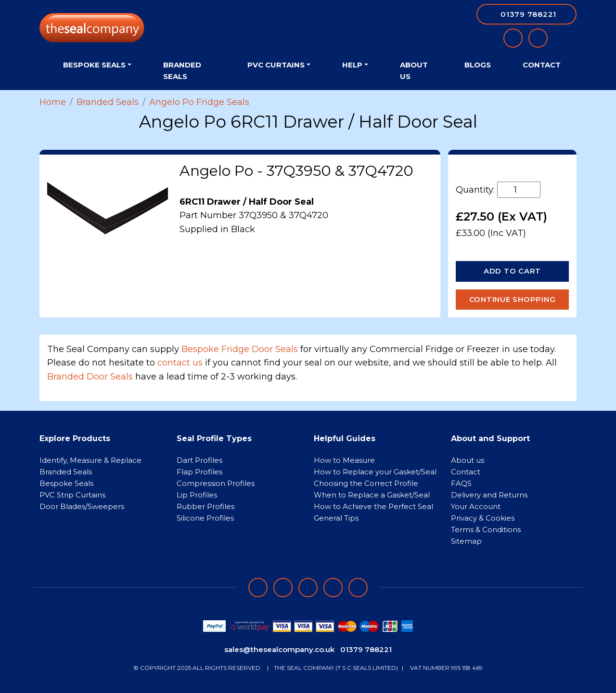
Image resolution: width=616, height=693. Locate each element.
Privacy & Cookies (483, 518)
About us (468, 460)
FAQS (461, 483)
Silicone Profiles (205, 518)
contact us (180, 363)
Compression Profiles (216, 483)
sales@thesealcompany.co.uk (279, 649)
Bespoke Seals (66, 483)
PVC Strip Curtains (72, 495)
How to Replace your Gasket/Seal (375, 472)
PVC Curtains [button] (276, 65)
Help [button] (352, 65)
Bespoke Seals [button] (94, 65)
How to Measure (344, 460)
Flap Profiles (199, 472)
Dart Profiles (199, 460)
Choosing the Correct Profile (366, 483)
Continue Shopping (513, 299)
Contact (542, 65)
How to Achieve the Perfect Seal (373, 506)
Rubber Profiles (205, 506)
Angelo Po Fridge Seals (199, 102)
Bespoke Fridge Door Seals (240, 349)
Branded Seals (182, 71)
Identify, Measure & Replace (90, 460)
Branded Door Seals (90, 377)
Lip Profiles (197, 495)
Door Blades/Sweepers (82, 506)
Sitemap (466, 541)
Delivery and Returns (489, 495)
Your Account (476, 506)
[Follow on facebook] (258, 588)
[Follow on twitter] (333, 588)
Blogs (478, 65)
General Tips (336, 518)
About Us (414, 71)
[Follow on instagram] (308, 588)
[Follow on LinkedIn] (283, 588)
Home (53, 102)
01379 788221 (366, 649)
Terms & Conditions (486, 530)
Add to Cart (512, 271)
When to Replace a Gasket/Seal (372, 495)
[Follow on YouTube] (358, 588)
